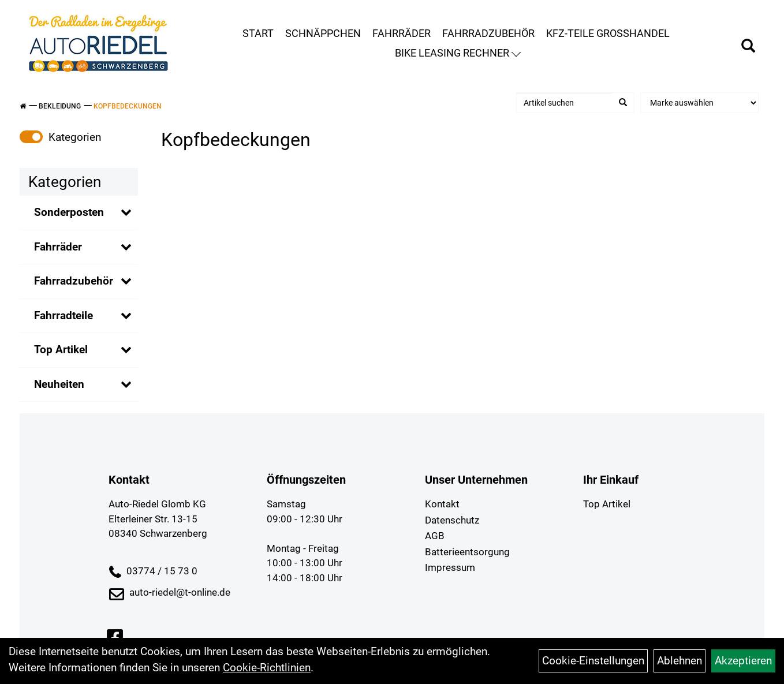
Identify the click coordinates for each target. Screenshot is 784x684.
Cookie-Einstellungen (593, 661)
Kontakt (442, 504)
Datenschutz (452, 520)
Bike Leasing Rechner (458, 53)
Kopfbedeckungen (128, 106)
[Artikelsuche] (748, 47)
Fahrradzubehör (488, 33)
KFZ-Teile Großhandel (608, 33)
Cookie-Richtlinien (267, 668)
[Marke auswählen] (699, 103)
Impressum (450, 567)
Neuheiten (59, 384)
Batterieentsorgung (467, 552)
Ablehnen (680, 661)
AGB (435, 536)
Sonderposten (69, 212)
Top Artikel (61, 350)
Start (258, 33)
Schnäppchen (323, 33)
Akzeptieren (743, 661)
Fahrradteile (64, 315)
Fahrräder (402, 33)
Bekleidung (60, 106)
